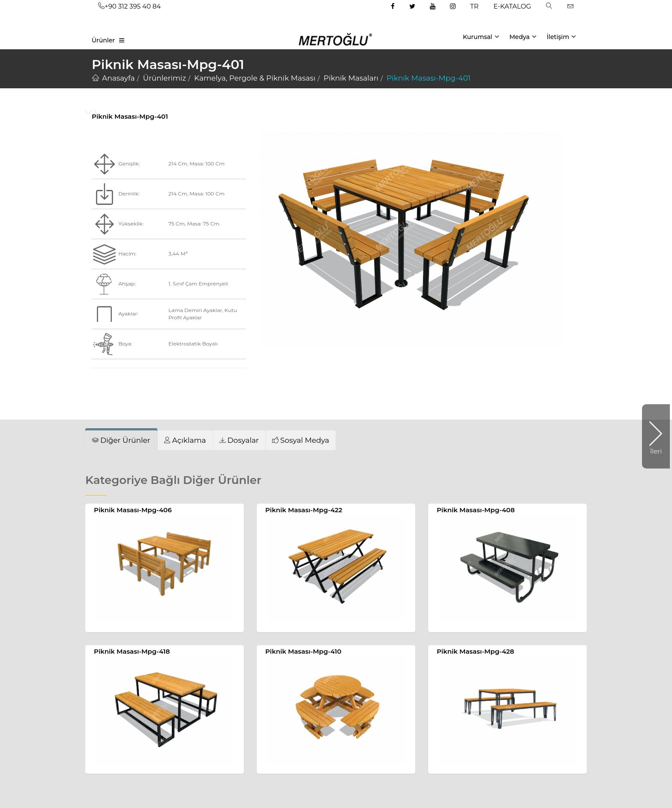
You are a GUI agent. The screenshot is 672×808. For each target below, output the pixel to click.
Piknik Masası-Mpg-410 (303, 651)
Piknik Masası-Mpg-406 (133, 510)
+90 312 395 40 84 (129, 6)
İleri (652, 436)
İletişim (561, 36)
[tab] (121, 440)
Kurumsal (481, 36)
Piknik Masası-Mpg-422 (304, 510)
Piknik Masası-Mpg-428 (475, 651)
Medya (523, 36)
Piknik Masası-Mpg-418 (132, 651)
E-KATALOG (513, 6)
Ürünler (103, 40)
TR (474, 6)
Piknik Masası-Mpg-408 (476, 510)
